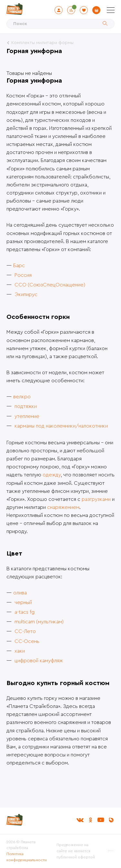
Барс (19, 266)
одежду (52, 475)
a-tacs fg (25, 612)
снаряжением (63, 507)
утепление (27, 416)
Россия (23, 275)
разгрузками (96, 499)
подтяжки (26, 406)
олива (20, 593)
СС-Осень (27, 641)
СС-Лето (25, 631)
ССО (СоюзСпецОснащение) (50, 285)
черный (23, 602)
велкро (22, 397)
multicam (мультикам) (39, 622)
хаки (20, 651)
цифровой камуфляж (39, 661)
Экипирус (26, 294)
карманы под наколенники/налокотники (61, 426)
